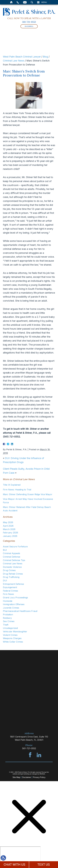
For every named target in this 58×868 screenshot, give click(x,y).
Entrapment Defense (13, 584)
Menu (44, 2)
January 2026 (10, 536)
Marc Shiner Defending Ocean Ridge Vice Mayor (28, 494)
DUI (5, 581)
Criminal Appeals (11, 553)
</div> (20, 857)
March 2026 (9, 529)
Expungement (10, 587)
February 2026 (10, 533)
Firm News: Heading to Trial (17, 490)
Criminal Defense (12, 557)
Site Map (16, 777)
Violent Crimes (10, 635)
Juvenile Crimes (11, 608)
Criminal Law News (14, 61)
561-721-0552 (29, 22)
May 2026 (8, 522)
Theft (6, 625)
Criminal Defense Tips (14, 560)
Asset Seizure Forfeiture (15, 547)
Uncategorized (10, 628)
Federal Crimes (10, 591)
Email (25, 2)
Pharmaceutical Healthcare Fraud (20, 611)
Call (18, 2)
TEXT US (44, 865)
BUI (5, 550)
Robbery (7, 618)
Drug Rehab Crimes (13, 574)
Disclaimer (27, 777)
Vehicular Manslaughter (15, 632)
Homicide (8, 601)
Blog (45, 57)
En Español (29, 26)
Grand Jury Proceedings (15, 598)
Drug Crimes (9, 570)
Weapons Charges (12, 638)
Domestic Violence (12, 567)
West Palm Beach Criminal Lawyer (22, 57)
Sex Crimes (9, 621)
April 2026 (8, 526)
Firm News (8, 594)
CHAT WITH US (14, 865)
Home (11, 2)
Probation (8, 615)
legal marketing (25, 774)
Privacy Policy (39, 777)
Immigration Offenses (14, 604)
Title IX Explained (12, 485)
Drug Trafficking (11, 577)
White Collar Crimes (13, 642)
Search (32, 2)
